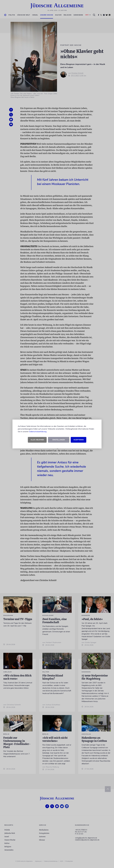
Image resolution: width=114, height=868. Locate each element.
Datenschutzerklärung (38, 432)
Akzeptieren (78, 440)
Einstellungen (59, 440)
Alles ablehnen (37, 440)
